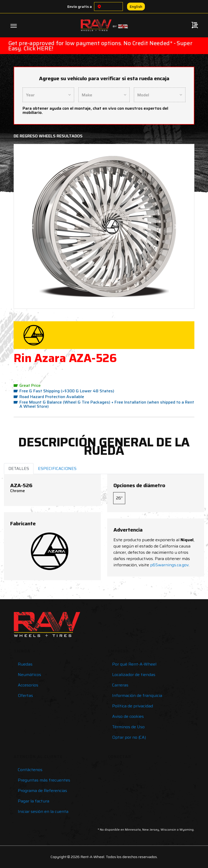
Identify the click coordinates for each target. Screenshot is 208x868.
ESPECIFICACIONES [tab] (57, 468)
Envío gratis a (80, 7)
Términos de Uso (128, 727)
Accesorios (28, 685)
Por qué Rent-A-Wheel (134, 664)
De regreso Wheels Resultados (48, 136)
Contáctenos (30, 770)
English (136, 7)
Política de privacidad (133, 706)
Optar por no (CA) (129, 737)
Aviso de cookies (128, 716)
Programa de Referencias (42, 791)
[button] (32, 226)
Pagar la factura (34, 801)
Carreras (120, 685)
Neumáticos (29, 675)
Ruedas (25, 664)
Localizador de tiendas (134, 675)
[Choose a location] (99, 7)
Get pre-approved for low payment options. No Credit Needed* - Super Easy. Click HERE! (100, 46)
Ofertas (25, 695)
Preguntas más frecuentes (44, 780)
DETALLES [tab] (19, 468)
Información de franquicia (137, 695)
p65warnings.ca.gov (169, 565)
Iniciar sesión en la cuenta (43, 811)
